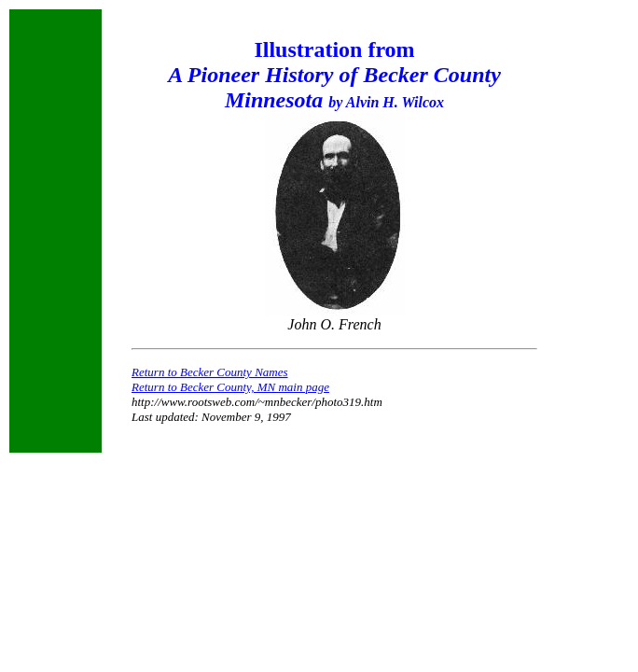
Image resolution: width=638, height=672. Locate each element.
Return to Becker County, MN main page (230, 387)
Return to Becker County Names (210, 372)
